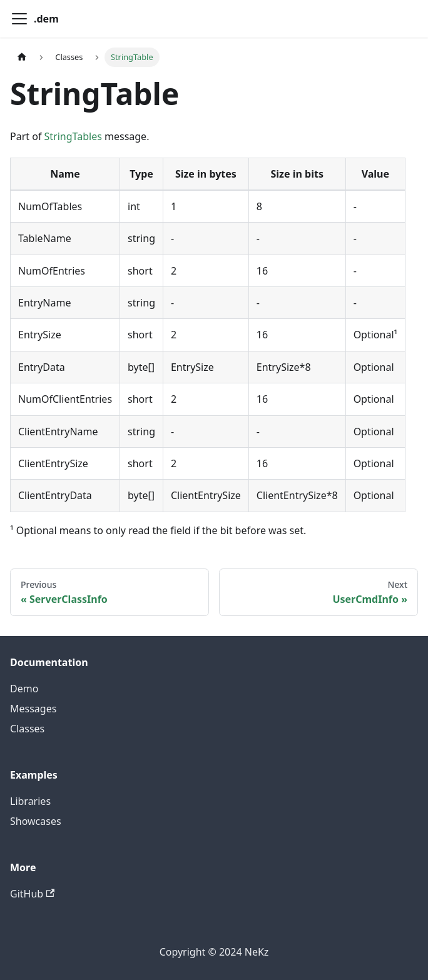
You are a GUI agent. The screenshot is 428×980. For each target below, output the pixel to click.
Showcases (36, 821)
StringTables (73, 136)
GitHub (32, 894)
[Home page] (22, 57)
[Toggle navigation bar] (19, 19)
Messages (33, 709)
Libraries (30, 801)
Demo (24, 689)
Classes (27, 729)
